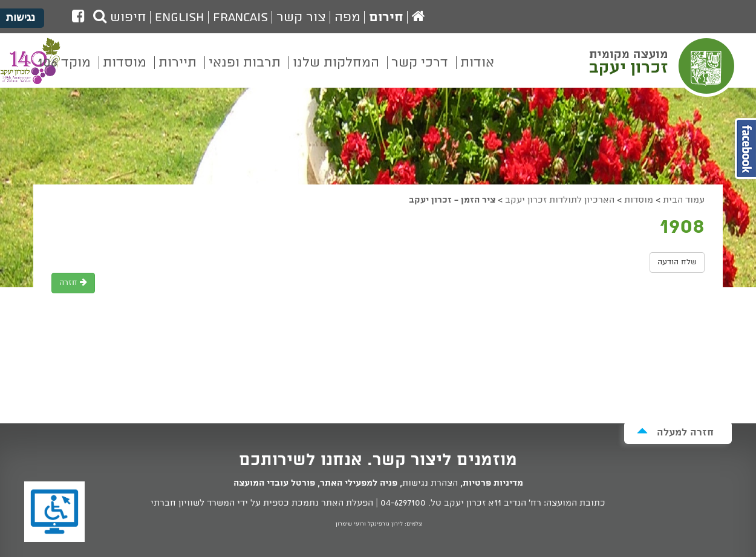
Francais (240, 18)
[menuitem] (477, 71)
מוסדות (639, 200)
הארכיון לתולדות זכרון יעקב (560, 200)
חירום (386, 18)
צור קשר (301, 18)
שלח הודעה (677, 262)
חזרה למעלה (675, 432)
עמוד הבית (684, 200)
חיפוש (120, 18)
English (180, 18)
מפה (347, 18)
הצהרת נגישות (430, 483)
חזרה (73, 283)
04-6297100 (403, 503)
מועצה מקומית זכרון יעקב (663, 66)
